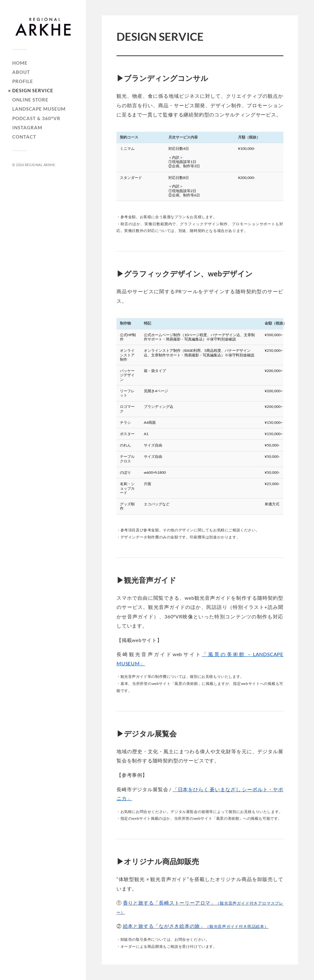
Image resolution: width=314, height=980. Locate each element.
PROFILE (23, 81)
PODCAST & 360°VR (36, 118)
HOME (20, 63)
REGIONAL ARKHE (40, 165)
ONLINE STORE (30, 100)
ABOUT (21, 72)
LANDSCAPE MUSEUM (39, 109)
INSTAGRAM (27, 128)
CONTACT (24, 137)
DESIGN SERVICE (33, 91)
